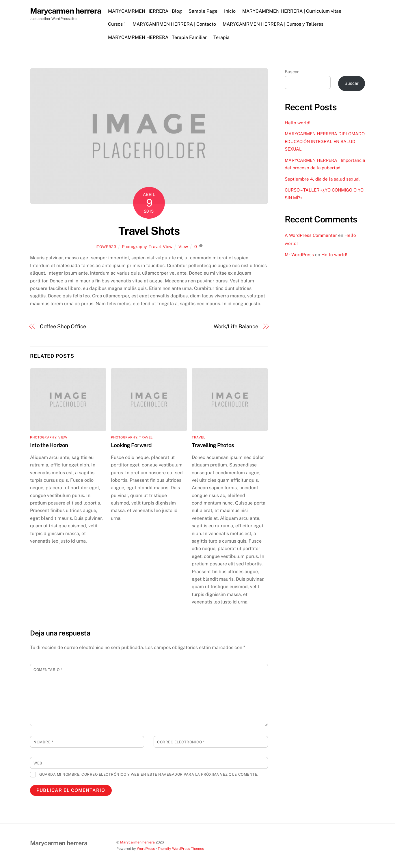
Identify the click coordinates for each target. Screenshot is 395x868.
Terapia (221, 37)
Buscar (292, 72)
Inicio (230, 11)
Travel (155, 246)
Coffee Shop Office (63, 326)
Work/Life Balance (236, 326)
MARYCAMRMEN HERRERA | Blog (145, 11)
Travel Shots (149, 231)
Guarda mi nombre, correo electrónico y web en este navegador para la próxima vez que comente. (149, 774)
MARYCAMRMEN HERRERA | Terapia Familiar (157, 37)
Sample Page (203, 11)
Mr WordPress (299, 255)
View (168, 246)
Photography (134, 246)
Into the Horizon (49, 445)
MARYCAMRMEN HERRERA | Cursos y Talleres (273, 24)
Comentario (48, 670)
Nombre (43, 742)
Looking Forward (131, 445)
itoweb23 (106, 247)
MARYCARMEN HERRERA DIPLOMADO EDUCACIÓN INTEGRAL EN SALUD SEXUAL (325, 141)
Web (38, 763)
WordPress (146, 849)
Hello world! (298, 123)
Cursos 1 (117, 24)
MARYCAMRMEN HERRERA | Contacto (174, 24)
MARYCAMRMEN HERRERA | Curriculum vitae (292, 11)
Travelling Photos (213, 445)
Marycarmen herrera (137, 842)
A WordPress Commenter (311, 235)
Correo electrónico (181, 742)
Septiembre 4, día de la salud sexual (322, 179)
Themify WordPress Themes (181, 849)
